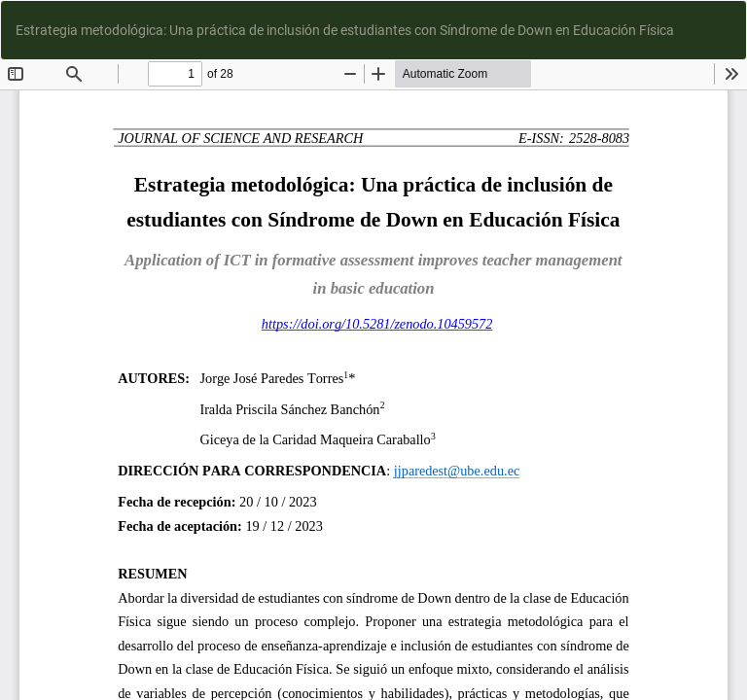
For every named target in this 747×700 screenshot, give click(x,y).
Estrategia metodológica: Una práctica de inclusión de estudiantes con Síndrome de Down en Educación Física (345, 30)
